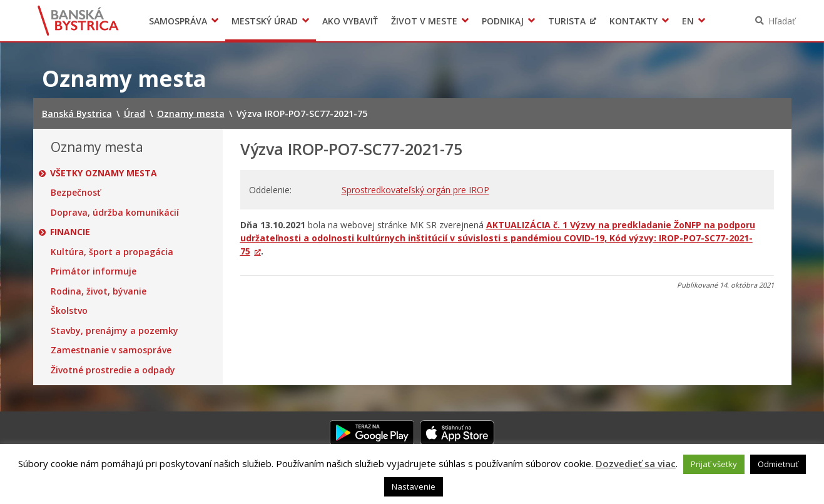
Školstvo (69, 311)
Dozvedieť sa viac (636, 463)
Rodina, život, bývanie (99, 291)
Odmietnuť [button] (778, 464)
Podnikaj (503, 21)
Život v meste (424, 21)
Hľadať (782, 21)
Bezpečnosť (76, 193)
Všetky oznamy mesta (104, 173)
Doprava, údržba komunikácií (115, 213)
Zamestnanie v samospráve (111, 350)
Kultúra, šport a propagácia (112, 252)
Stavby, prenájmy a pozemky (114, 331)
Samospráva (178, 21)
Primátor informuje (94, 271)
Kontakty (633, 21)
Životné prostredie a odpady (113, 370)
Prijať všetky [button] (714, 464)
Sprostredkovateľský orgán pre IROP (415, 190)
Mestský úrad (265, 21)
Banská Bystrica (78, 21)
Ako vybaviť (350, 21)
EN (688, 21)
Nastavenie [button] (414, 486)
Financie (71, 232)
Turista (567, 21)
